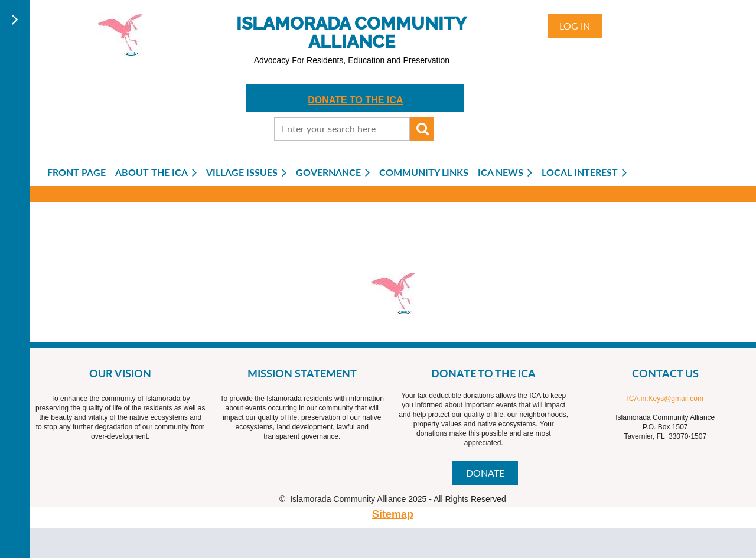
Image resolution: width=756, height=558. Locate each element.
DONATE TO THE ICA (355, 100)
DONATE (485, 473)
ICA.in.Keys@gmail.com (665, 399)
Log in (575, 26)
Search (422, 129)
